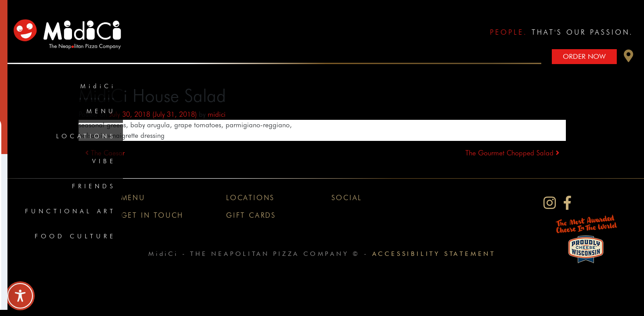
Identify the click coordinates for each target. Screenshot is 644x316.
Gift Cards (251, 215)
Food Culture (75, 236)
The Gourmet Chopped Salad (512, 153)
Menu (101, 111)
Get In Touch (153, 215)
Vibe (104, 161)
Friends (94, 186)
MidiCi (98, 86)
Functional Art (70, 211)
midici (217, 114)
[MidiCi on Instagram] (550, 203)
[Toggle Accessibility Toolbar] (20, 296)
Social (347, 198)
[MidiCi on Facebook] (567, 203)
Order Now (584, 56)
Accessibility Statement (434, 253)
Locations (86, 136)
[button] (629, 58)
